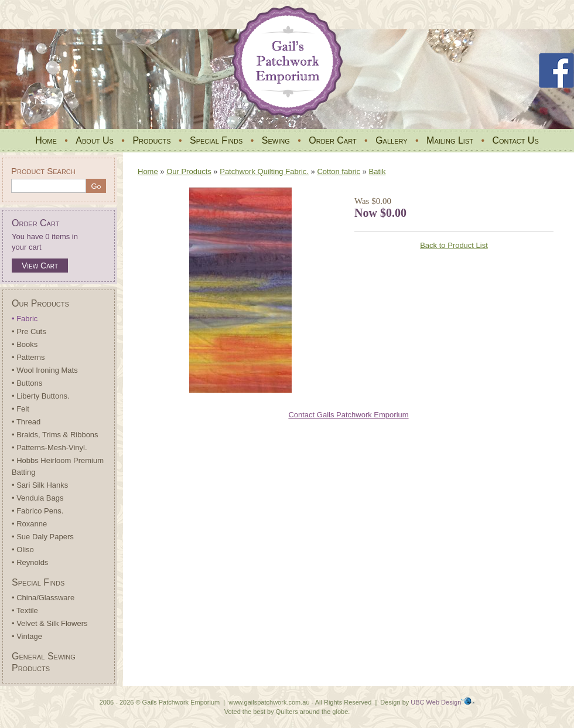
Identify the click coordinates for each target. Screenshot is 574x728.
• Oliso (23, 550)
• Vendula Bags (37, 498)
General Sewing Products (44, 662)
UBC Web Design (436, 702)
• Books (25, 344)
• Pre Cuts (29, 331)
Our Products (40, 303)
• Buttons (27, 383)
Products (151, 140)
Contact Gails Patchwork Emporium (348, 415)
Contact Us (515, 140)
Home (46, 140)
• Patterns (28, 357)
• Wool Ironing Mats (45, 370)
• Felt (20, 409)
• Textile (25, 610)
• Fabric (25, 319)
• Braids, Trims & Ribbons (55, 435)
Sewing (276, 140)
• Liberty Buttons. (41, 396)
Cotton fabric (339, 171)
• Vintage (27, 636)
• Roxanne (29, 524)
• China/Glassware (43, 598)
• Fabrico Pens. (37, 511)
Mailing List (450, 140)
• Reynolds (30, 562)
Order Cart (332, 140)
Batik (377, 171)
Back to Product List (454, 245)
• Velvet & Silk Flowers (50, 623)
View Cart (40, 266)
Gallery (391, 140)
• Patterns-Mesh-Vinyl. (49, 448)
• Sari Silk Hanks (40, 485)
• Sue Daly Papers (43, 537)
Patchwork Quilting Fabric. (264, 171)
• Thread (26, 422)
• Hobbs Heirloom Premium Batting (58, 466)
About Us (95, 140)
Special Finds (216, 140)
